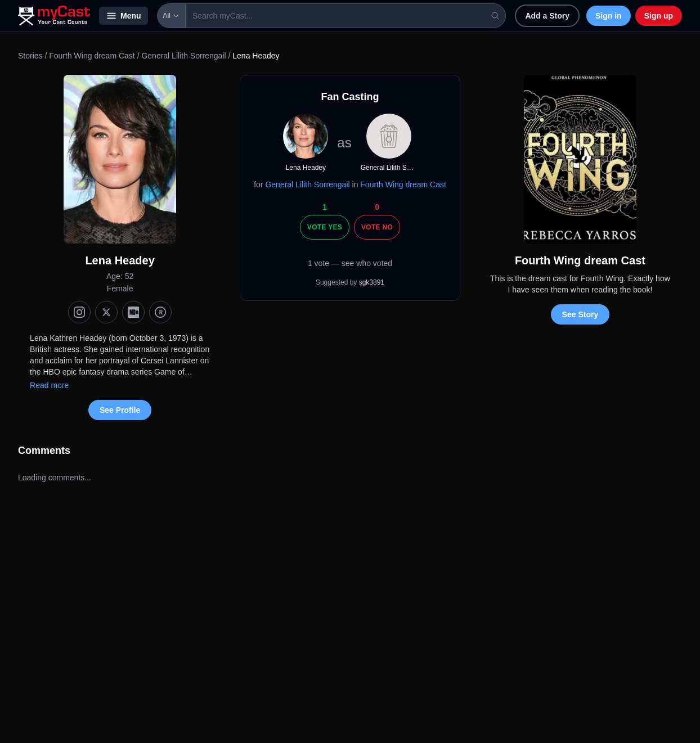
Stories (30, 56)
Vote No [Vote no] (377, 227)
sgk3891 (372, 282)
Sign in (609, 16)
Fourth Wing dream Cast (93, 56)
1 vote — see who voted (350, 263)
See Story (580, 314)
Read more (49, 385)
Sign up (659, 16)
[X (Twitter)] (106, 312)
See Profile (120, 410)
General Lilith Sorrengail (183, 56)
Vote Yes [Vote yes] (325, 227)
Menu (124, 16)
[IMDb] (133, 312)
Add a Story (547, 16)
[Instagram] (79, 312)
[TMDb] (160, 312)
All (171, 16)
